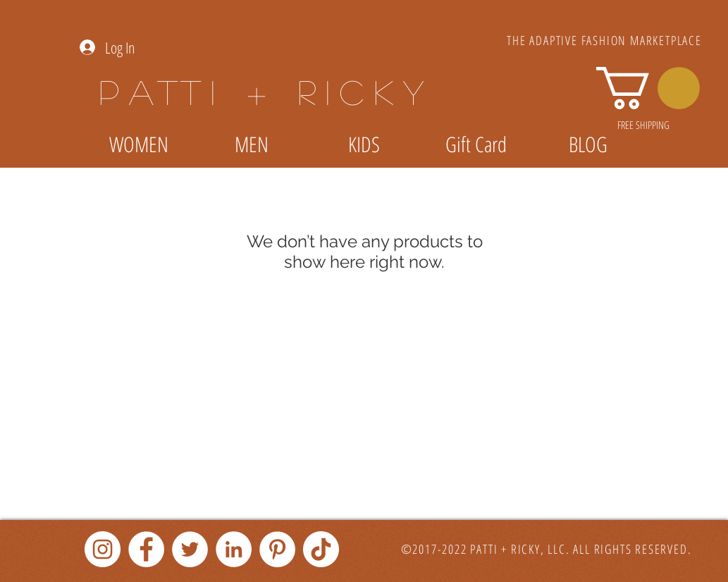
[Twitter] (190, 549)
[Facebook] (146, 549)
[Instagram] (103, 549)
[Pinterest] (277, 549)
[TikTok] (321, 549)
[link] (648, 88)
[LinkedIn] (234, 549)
